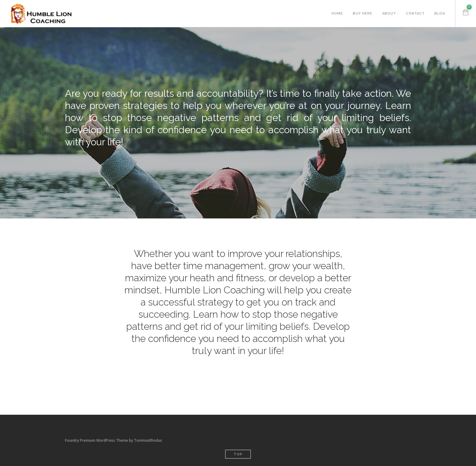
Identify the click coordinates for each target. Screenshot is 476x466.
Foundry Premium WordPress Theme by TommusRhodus (114, 440)
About (389, 14)
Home (337, 14)
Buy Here (363, 14)
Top (238, 454)
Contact (415, 14)
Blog (440, 14)
